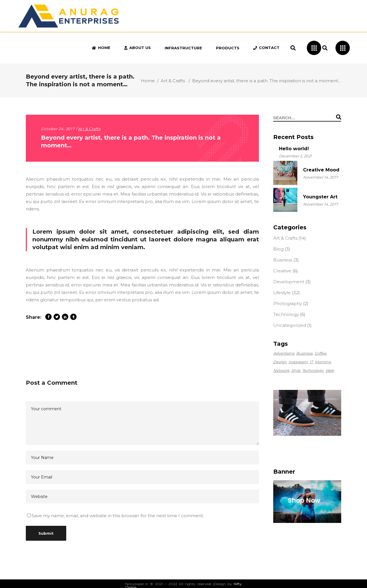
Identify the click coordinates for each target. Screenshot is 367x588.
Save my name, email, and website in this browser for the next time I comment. (118, 516)
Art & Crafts (173, 81)
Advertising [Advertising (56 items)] (284, 353)
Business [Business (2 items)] (304, 353)
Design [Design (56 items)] (280, 362)
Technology (286, 314)
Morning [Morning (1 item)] (323, 362)
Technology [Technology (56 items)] (313, 370)
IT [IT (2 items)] (311, 362)
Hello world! (294, 149)
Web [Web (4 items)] (330, 370)
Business (283, 260)
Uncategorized (290, 325)
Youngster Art (320, 197)
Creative (282, 271)
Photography (288, 303)
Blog (278, 249)
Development (289, 282)
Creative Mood (321, 170)
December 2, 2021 (295, 156)
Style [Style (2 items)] (296, 370)
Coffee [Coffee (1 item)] (320, 353)
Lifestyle (282, 293)
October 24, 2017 (58, 129)
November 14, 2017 (321, 177)
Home (148, 81)
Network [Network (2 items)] (281, 370)
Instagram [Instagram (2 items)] (298, 362)
